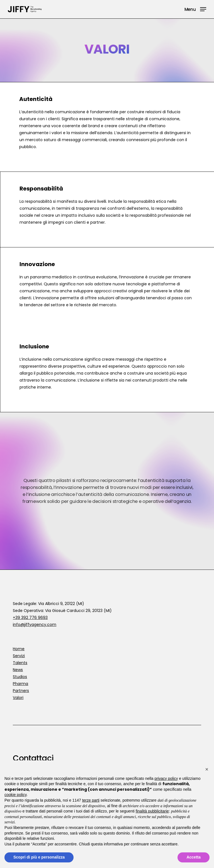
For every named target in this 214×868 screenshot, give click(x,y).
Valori (18, 698)
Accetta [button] (194, 857)
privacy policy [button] (166, 778)
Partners (21, 691)
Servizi (19, 656)
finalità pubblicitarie (152, 811)
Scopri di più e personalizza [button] (39, 857)
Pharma (20, 684)
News (18, 670)
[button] (195, 9)
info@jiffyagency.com (35, 625)
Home (19, 649)
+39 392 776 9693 (30, 618)
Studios (20, 677)
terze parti (91, 800)
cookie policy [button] (15, 795)
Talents (20, 663)
